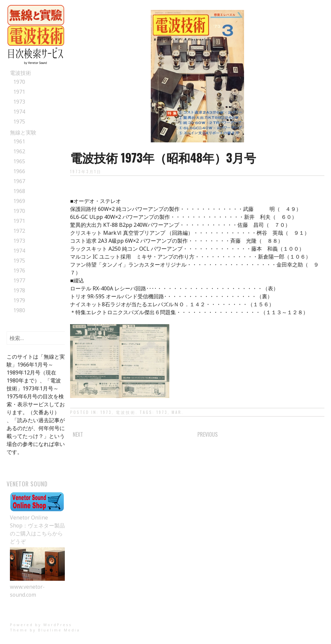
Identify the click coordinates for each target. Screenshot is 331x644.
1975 (19, 122)
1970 (19, 82)
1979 (19, 300)
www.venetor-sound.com (37, 587)
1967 (19, 181)
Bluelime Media (59, 630)
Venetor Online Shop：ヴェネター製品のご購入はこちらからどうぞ (37, 525)
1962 (19, 151)
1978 (19, 290)
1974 (19, 112)
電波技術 (21, 73)
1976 (19, 271)
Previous (207, 434)
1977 (19, 280)
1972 (19, 231)
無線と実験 (23, 132)
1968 (19, 191)
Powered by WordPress (41, 625)
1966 (19, 171)
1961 (19, 141)
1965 (19, 161)
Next (78, 434)
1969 (19, 201)
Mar (177, 412)
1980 (19, 310)
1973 (19, 102)
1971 (19, 92)
